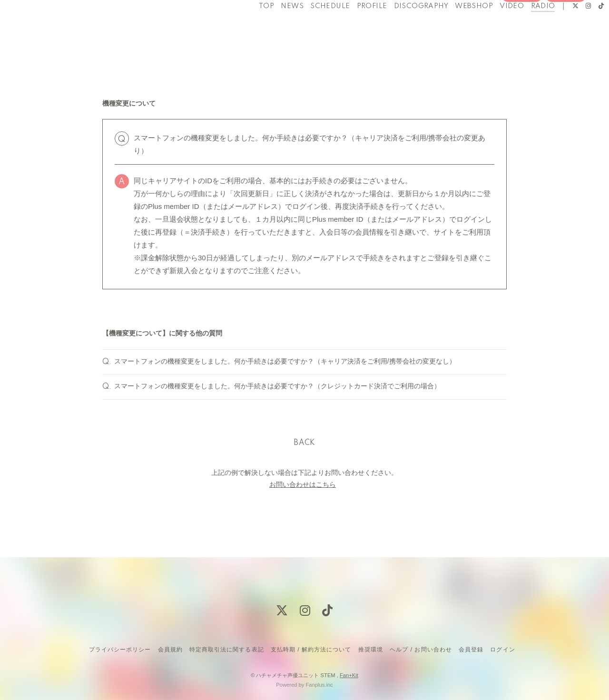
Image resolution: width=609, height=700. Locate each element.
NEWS (274, 28)
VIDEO (494, 28)
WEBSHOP (456, 28)
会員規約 (170, 650)
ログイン (566, 44)
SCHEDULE (312, 28)
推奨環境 (371, 650)
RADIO (525, 28)
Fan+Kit (349, 675)
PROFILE (354, 28)
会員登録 (522, 44)
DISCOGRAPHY (403, 28)
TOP (248, 28)
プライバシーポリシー (120, 650)
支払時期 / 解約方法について (311, 650)
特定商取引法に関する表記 (226, 650)
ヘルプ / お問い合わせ (421, 650)
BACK (304, 462)
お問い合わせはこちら (303, 503)
